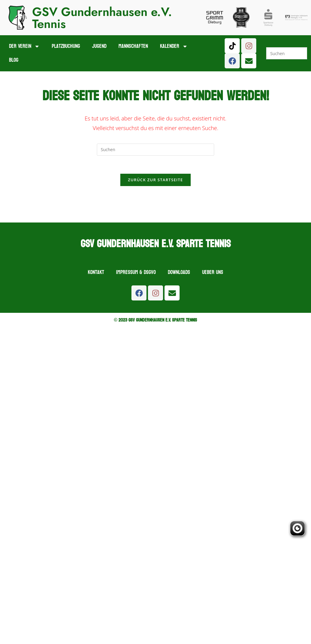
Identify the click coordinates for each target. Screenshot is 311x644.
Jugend (99, 46)
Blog (14, 60)
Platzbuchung (66, 46)
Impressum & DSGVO (136, 273)
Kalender (174, 46)
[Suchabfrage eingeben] (286, 53)
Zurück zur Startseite (156, 180)
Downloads (179, 273)
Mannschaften (133, 46)
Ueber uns (213, 273)
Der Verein (24, 46)
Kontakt (96, 273)
